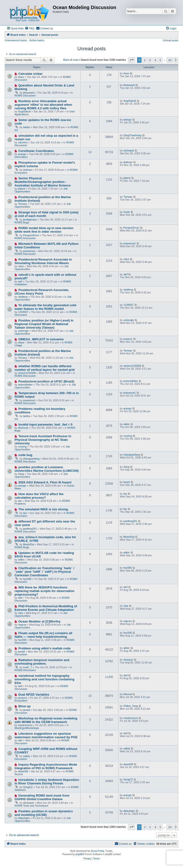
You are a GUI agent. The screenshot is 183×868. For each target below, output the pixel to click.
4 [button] (155, 60)
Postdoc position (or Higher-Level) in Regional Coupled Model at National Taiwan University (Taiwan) (44, 324)
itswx (21, 77)
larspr (127, 482)
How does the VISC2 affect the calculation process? (39, 496)
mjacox (22, 625)
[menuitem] (30, 28)
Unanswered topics (16, 40)
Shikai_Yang (131, 706)
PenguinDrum (31, 235)
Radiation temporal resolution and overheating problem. (42, 662)
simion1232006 (27, 373)
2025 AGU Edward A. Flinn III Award (45, 482)
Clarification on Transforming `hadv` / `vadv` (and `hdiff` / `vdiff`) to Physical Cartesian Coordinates (44, 572)
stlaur (21, 342)
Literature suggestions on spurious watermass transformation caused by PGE (46, 735)
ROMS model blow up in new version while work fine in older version (44, 230)
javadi (22, 652)
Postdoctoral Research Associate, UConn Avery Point (42, 292)
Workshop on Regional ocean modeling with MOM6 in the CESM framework (46, 720)
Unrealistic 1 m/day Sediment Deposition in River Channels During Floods (47, 782)
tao (20, 501)
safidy (27, 756)
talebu (27, 127)
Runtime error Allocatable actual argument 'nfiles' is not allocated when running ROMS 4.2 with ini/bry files (43, 105)
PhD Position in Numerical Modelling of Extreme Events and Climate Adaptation (46, 608)
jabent (22, 189)
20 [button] (170, 60)
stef (20, 281)
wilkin (127, 424)
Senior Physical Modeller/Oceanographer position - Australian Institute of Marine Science (43, 182)
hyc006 (27, 579)
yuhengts (23, 331)
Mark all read (71, 60)
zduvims (23, 142)
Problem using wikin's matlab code (44, 648)
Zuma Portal (97, 851)
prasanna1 (29, 251)
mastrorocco (25, 725)
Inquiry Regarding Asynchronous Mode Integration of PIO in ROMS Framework (46, 766)
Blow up (24, 706)
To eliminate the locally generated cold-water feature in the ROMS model (46, 307)
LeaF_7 (28, 667)
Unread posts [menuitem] (170, 40)
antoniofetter (25, 385)
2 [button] (145, 60)
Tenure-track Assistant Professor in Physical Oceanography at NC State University (43, 440)
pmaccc (128, 339)
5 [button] (160, 60)
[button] (132, 60)
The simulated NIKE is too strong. (43, 509)
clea (20, 613)
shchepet (129, 151)
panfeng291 (30, 529)
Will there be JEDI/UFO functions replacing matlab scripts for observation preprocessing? (44, 591)
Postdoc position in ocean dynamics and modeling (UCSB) (44, 813)
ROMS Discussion (25, 95)
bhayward (29, 93)
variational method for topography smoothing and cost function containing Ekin (44, 679)
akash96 (23, 771)
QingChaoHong (132, 135)
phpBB (79, 854)
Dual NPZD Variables (34, 695)
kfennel (128, 694)
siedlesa (23, 297)
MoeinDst (29, 544)
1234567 (23, 312)
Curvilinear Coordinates (36, 151)
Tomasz (23, 204)
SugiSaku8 (24, 111)
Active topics (37, 40)
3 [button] (150, 60)
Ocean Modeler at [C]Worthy (39, 621)
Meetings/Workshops (27, 728)
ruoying (22, 447)
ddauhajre (24, 818)
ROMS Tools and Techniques (31, 806)
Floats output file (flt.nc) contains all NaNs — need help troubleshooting (43, 635)
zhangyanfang (31, 459)
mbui (21, 266)
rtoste (127, 212)
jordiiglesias (30, 220)
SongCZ (28, 787)
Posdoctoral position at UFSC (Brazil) (46, 381)
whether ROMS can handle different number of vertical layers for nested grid (45, 368)
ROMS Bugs (22, 222)
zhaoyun (128, 660)
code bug (25, 455)
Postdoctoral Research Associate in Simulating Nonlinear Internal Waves (43, 261)
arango (127, 120)
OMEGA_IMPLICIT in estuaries (41, 339)
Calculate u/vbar (30, 74)
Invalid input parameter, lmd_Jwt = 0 (45, 424)
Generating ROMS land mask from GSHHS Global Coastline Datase (42, 797)
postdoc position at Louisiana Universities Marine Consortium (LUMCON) (47, 469)
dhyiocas (23, 428)
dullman (28, 170)
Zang (21, 474)
